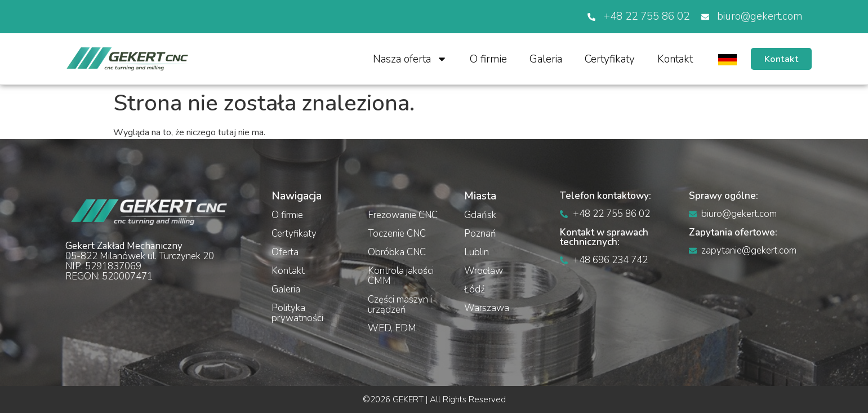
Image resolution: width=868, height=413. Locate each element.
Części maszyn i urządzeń (400, 305)
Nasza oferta (409, 59)
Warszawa (487, 308)
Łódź (475, 289)
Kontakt (674, 59)
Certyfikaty (609, 59)
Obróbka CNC (397, 252)
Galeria (545, 59)
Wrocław (484, 271)
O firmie (487, 59)
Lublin (477, 252)
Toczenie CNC (397, 234)
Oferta (285, 252)
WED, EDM (392, 328)
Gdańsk (480, 215)
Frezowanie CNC (403, 215)
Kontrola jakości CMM (401, 276)
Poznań (480, 234)
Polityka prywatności (297, 313)
